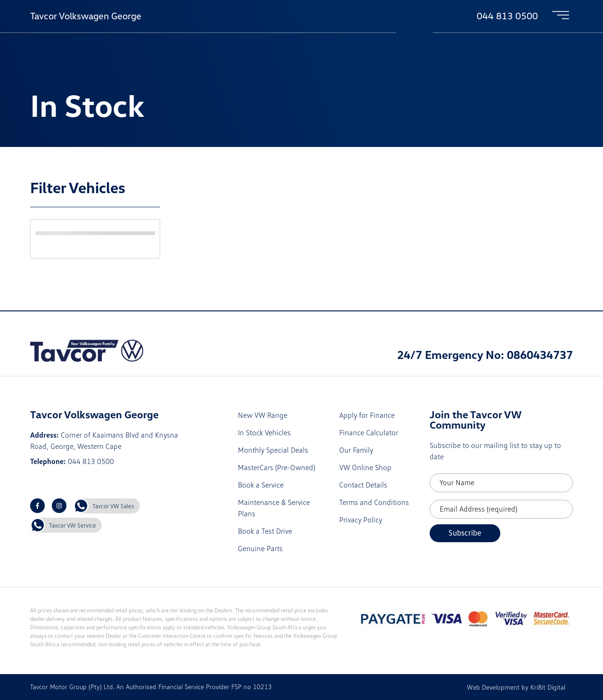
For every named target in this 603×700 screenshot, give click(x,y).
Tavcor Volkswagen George (86, 16)
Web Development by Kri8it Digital (516, 687)
